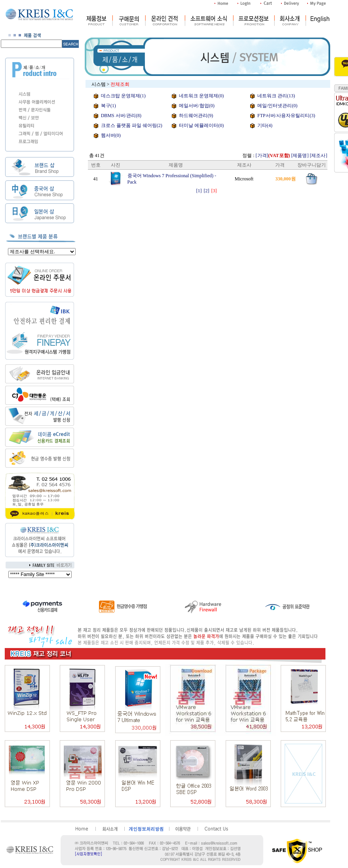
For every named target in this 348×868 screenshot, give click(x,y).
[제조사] (319, 155)
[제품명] (300, 155)
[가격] (273, 155)
